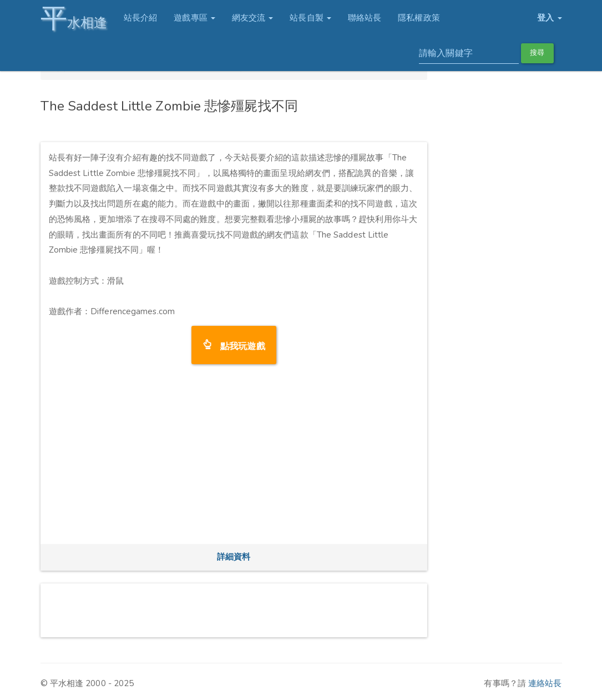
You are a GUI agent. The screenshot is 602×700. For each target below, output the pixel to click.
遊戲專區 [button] (194, 18)
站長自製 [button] (310, 18)
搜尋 (537, 53)
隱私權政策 (419, 18)
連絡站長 (545, 683)
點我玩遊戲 (238, 345)
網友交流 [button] (253, 18)
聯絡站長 (365, 18)
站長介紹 (140, 18)
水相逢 (74, 18)
